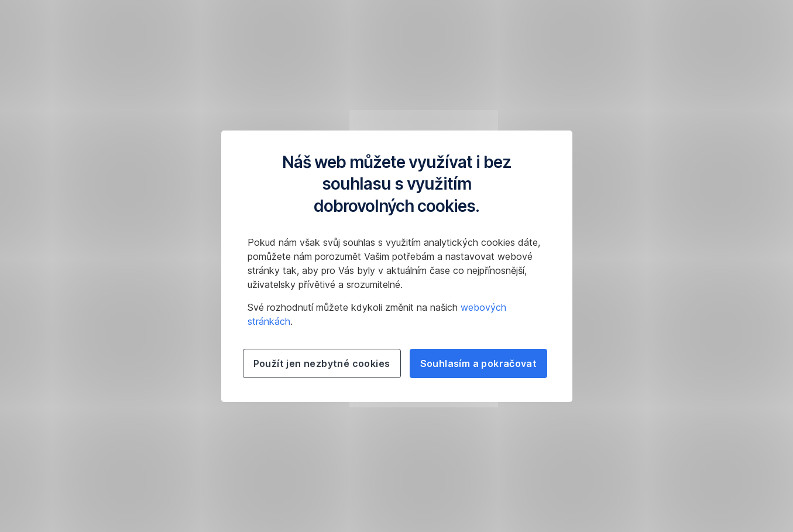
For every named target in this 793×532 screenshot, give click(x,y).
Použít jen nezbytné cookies (322, 363)
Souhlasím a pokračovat (479, 363)
